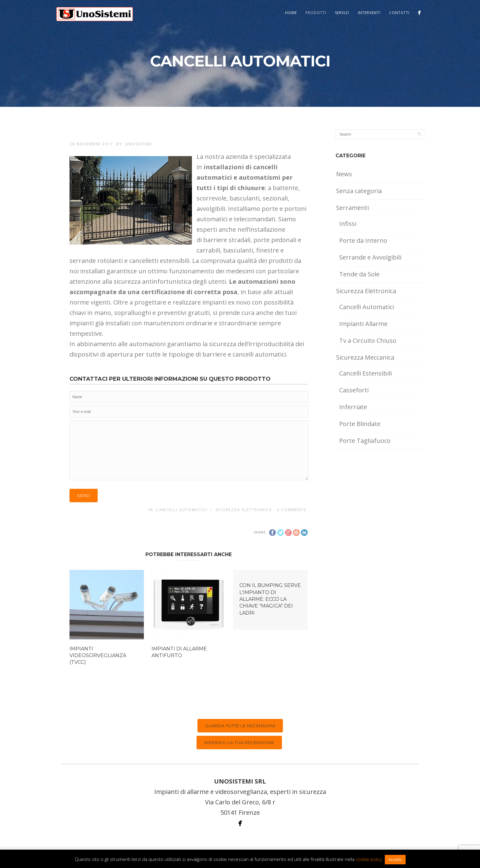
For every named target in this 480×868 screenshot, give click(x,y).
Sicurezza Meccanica (365, 357)
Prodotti (316, 13)
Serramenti (352, 208)
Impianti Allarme (363, 324)
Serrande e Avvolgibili (370, 257)
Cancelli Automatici (182, 510)
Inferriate (353, 407)
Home (291, 13)
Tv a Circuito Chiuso (368, 340)
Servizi (342, 13)
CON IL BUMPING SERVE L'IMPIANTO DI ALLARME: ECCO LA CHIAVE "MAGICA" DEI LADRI (270, 599)
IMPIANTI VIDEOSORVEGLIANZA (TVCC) (98, 656)
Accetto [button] (395, 859)
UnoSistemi (139, 144)
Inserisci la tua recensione (239, 743)
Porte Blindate (360, 424)
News (344, 174)
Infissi (348, 224)
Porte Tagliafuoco (365, 441)
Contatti (399, 13)
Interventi (369, 13)
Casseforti (354, 390)
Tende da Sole (359, 274)
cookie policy (369, 859)
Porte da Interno (363, 240)
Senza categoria (359, 191)
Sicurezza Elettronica (244, 510)
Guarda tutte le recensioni (240, 726)
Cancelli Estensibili (366, 373)
